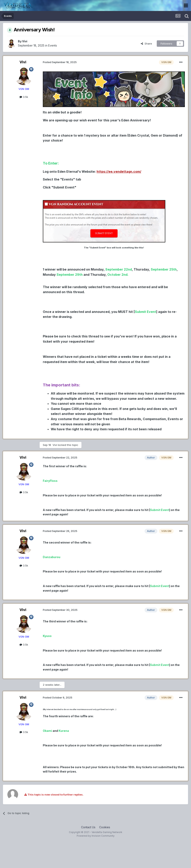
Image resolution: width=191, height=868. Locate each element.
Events (53, 45)
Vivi (25, 41)
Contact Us (88, 827)
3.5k (24, 97)
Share (146, 44)
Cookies (105, 827)
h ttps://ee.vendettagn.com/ (119, 172)
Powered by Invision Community (96, 836)
